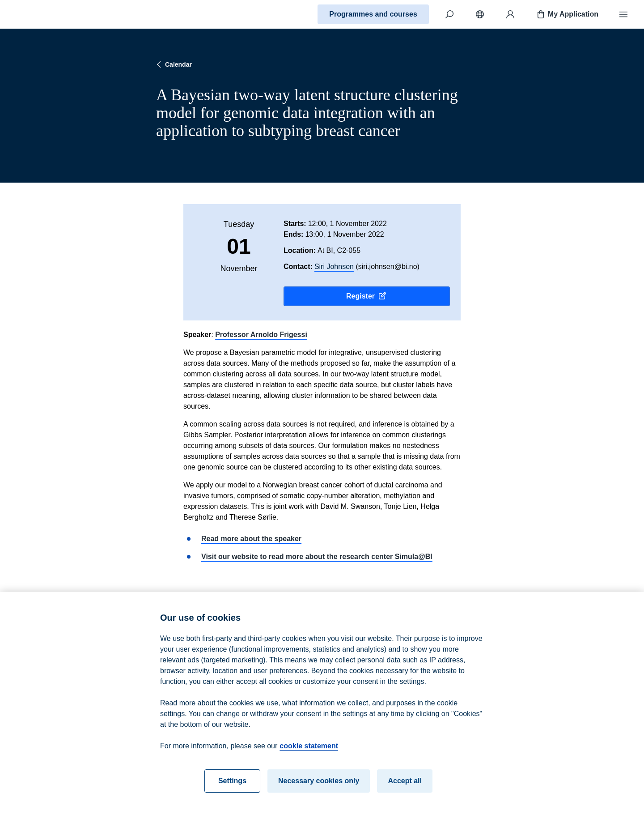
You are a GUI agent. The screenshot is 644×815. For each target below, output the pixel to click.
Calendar (173, 64)
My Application (567, 14)
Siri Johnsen (334, 267)
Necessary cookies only (319, 784)
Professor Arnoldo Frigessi (261, 335)
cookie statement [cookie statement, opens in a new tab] (309, 749)
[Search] (449, 14)
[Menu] (623, 14)
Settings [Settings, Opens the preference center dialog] (232, 784)
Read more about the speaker (251, 539)
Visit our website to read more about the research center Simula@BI (317, 557)
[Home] (38, 14)
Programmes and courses (373, 14)
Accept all (405, 784)
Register (367, 296)
